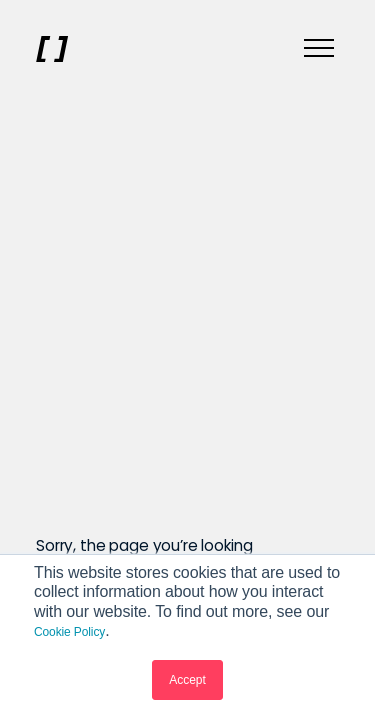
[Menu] (319, 49)
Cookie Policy (69, 632)
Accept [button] (187, 680)
